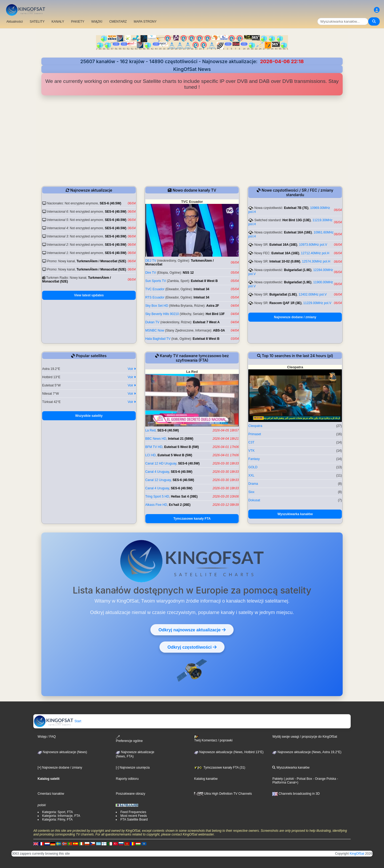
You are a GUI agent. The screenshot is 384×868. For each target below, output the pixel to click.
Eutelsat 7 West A (206, 322)
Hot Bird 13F (215, 314)
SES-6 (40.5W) (111, 203)
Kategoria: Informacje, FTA (61, 816)
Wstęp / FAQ (47, 737)
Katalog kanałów (206, 779)
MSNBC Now (155, 330)
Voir (132, 369)
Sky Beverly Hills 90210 (162, 314)
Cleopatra (255, 426)
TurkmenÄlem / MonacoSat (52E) (101, 261)
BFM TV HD (154, 447)
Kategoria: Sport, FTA (57, 812)
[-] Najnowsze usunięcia (133, 768)
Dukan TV (152, 322)
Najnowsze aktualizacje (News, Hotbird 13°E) (229, 752)
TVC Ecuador (155, 289)
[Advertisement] (192, 141)
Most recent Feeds (133, 816)
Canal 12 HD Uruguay (161, 463)
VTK (251, 451)
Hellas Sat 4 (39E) (184, 496)
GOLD (253, 467)
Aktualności (15, 22)
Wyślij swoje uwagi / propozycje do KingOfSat (305, 737)
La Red (151, 430)
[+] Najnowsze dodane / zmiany (60, 768)
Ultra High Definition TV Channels (223, 794)
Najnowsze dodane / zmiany (295, 317)
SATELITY (37, 22)
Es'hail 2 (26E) (180, 505)
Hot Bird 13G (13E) (297, 220)
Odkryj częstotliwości (192, 647)
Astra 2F (213, 306)
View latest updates (89, 295)
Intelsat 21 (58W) (181, 439)
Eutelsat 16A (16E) (298, 232)
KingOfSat (357, 854)
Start (57, 721)
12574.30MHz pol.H (316, 261)
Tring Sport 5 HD (157, 496)
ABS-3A (219, 330)
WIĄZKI (97, 22)
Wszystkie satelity (89, 416)
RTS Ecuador (155, 297)
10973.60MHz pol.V (313, 245)
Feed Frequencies (133, 812)
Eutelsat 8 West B (204, 281)
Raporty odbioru (127, 779)
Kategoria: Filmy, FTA (57, 819)
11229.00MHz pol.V (317, 303)
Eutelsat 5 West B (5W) (182, 447)
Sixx (251, 492)
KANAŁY (58, 22)
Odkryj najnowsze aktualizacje (192, 630)
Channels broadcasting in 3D (296, 794)
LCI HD (151, 455)
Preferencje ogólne (129, 739)
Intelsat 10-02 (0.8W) (285, 261)
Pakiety (277, 779)
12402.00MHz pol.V (313, 294)
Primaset (255, 434)
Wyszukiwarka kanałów (295, 514)
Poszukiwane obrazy (130, 794)
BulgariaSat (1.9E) (298, 270)
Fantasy (254, 459)
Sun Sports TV (156, 281)
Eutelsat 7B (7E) (296, 208)
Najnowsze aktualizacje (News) (62, 752)
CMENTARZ (118, 22)
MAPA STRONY (145, 22)
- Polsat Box (303, 779)
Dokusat (254, 500)
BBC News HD (156, 439)
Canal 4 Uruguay (157, 472)
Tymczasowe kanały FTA (192, 519)
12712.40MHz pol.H (315, 253)
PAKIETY (78, 22)
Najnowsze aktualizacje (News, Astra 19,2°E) (307, 752)
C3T (251, 442)
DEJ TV (151, 261)
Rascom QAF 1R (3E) (285, 303)
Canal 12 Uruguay (158, 480)
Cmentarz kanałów (51, 794)
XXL (251, 475)
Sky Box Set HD (157, 306)
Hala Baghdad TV (158, 339)
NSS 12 (188, 273)
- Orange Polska (324, 779)
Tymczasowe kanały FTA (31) (220, 768)
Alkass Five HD (156, 505)
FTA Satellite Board (134, 819)
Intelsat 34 (201, 289)
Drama (253, 484)
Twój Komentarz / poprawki (213, 739)
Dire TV (151, 273)
